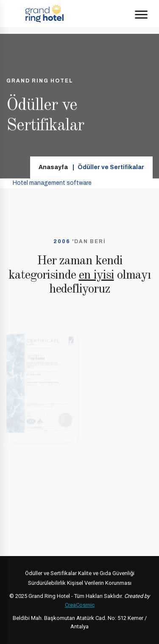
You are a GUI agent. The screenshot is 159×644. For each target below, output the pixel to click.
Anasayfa (53, 167)
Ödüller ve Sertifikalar (51, 573)
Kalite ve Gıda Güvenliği (106, 573)
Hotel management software (52, 183)
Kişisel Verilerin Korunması (99, 583)
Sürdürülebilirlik (47, 583)
